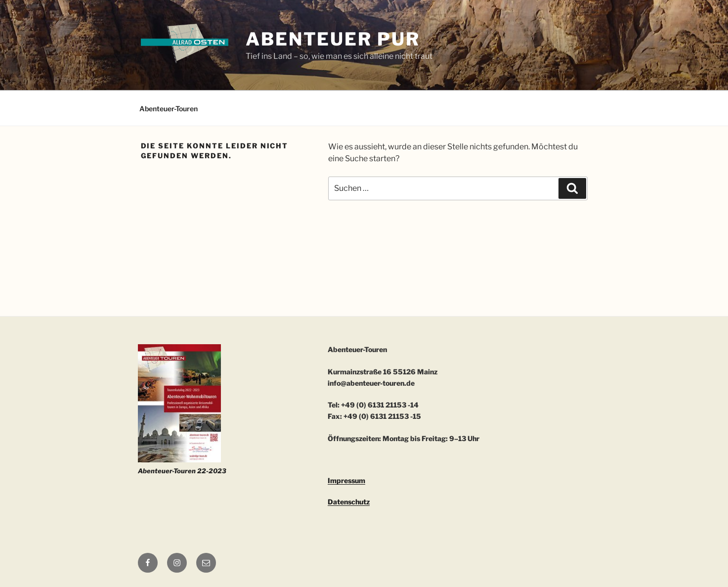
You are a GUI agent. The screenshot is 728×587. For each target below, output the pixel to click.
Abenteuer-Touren (169, 109)
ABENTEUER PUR (333, 39)
